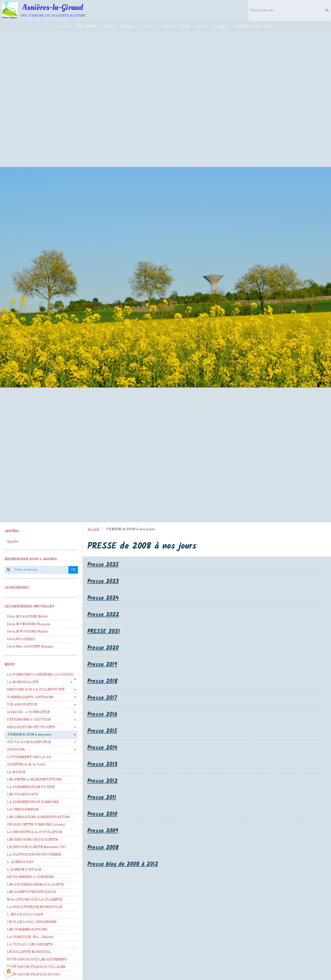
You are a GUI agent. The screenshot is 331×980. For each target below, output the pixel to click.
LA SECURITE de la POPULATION (34, 832)
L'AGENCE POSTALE (24, 870)
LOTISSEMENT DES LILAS (29, 757)
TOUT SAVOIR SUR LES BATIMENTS (37, 960)
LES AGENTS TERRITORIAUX (32, 892)
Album (109, 27)
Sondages (127, 27)
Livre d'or (148, 27)
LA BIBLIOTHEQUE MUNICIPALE (34, 907)
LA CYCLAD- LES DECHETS (30, 945)
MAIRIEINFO (87, 27)
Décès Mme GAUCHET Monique (30, 647)
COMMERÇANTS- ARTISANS (30, 697)
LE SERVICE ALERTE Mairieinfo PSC (36, 847)
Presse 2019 (103, 665)
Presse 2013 (103, 765)
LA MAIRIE (16, 772)
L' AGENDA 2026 (20, 862)
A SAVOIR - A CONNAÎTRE (28, 712)
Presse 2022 (104, 615)
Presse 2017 (102, 698)
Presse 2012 (103, 782)
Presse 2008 (103, 848)
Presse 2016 (103, 715)
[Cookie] (9, 971)
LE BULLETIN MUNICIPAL (29, 952)
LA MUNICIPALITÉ (22, 682)
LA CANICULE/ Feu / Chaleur (30, 937)
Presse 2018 (103, 682)
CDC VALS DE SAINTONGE (29, 742)
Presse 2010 (103, 815)
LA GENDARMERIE (23, 810)
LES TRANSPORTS (22, 795)
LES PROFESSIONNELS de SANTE (35, 885)
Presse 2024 (104, 598)
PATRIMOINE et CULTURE (29, 720)
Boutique (220, 27)
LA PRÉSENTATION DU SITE (31, 787)
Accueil (64, 27)
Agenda (202, 27)
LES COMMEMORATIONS (27, 930)
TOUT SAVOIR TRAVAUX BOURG (33, 975)
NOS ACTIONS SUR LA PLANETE (34, 900)
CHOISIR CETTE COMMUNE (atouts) (36, 825)
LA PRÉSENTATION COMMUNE (33, 802)
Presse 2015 (103, 732)
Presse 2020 (103, 648)
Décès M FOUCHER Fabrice (28, 632)
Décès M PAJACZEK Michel (28, 617)
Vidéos (185, 27)
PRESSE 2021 (104, 632)
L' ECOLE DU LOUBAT (25, 915)
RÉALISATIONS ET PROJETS (31, 727)
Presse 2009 (103, 832)
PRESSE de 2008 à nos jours (30, 735)
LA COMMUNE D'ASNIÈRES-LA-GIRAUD (40, 675)
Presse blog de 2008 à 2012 (123, 865)
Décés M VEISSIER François (28, 624)
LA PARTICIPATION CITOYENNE (34, 855)
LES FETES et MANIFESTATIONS (34, 780)
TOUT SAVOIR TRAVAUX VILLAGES (36, 967)
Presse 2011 (102, 798)
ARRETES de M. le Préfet (253, 27)
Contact (168, 27)
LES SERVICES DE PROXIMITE (32, 840)
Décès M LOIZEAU (21, 639)
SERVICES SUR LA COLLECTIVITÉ (36, 690)
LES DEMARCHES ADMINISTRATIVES (38, 817)
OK (73, 570)
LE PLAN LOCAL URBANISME (32, 922)
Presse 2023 (104, 582)
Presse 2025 (103, 565)
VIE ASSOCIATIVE (22, 705)
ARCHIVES (16, 750)
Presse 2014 (103, 748)
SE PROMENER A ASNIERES (30, 877)
